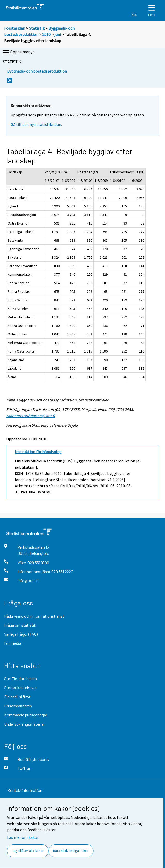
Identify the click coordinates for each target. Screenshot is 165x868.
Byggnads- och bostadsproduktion (37, 71)
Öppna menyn (18, 52)
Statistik (37, 28)
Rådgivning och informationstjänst (34, 616)
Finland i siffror (17, 697)
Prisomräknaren (18, 706)
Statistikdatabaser (20, 688)
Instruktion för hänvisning (38, 452)
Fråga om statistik (20, 625)
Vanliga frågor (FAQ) (21, 634)
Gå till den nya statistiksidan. (36, 124)
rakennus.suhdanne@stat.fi (31, 416)
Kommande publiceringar (26, 715)
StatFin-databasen (20, 679)
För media (13, 643)
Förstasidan (15, 28)
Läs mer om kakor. (23, 837)
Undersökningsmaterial (24, 724)
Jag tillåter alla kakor (28, 851)
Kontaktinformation (25, 790)
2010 (46, 34)
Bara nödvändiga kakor (71, 851)
